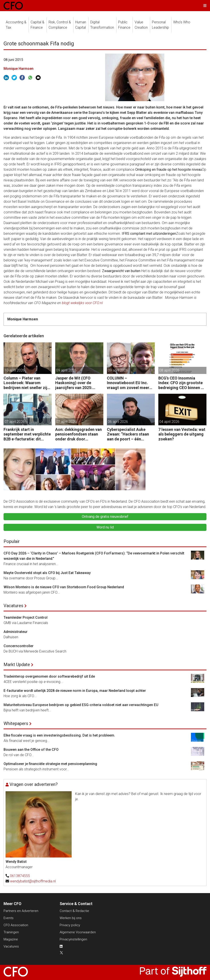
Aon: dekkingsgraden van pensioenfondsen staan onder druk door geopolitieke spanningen (79, 434)
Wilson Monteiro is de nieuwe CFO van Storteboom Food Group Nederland (64, 587)
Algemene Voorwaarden (78, 932)
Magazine (11, 939)
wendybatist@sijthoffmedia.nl (33, 881)
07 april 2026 (15, 422)
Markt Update (17, 665)
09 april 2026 (66, 370)
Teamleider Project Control (26, 618)
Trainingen (11, 932)
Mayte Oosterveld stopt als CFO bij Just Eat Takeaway (47, 573)
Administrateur (16, 632)
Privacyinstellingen (73, 939)
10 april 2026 (15, 370)
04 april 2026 (169, 422)
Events (9, 918)
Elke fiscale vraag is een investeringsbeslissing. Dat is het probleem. (59, 735)
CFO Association (16, 925)
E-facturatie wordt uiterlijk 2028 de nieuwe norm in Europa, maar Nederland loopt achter (75, 691)
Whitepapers (16, 723)
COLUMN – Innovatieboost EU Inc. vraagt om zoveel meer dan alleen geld (128, 383)
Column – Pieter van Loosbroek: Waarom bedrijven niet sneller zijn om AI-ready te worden (26, 383)
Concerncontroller (19, 646)
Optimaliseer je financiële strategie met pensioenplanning (50, 764)
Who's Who (182, 22)
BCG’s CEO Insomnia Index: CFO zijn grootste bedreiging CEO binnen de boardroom (182, 383)
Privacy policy (70, 925)
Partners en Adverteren (21, 911)
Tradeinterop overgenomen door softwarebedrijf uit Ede (49, 676)
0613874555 (20, 876)
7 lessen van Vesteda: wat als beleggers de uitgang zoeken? (182, 434)
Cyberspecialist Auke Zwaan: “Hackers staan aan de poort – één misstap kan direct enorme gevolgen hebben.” (128, 434)
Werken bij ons (71, 918)
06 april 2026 (118, 422)
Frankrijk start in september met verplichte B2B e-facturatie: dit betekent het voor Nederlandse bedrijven (27, 434)
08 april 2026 (169, 370)
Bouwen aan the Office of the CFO (31, 750)
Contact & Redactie (74, 911)
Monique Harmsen (19, 69)
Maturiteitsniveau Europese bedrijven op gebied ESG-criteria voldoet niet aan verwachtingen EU (81, 705)
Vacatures (13, 606)
